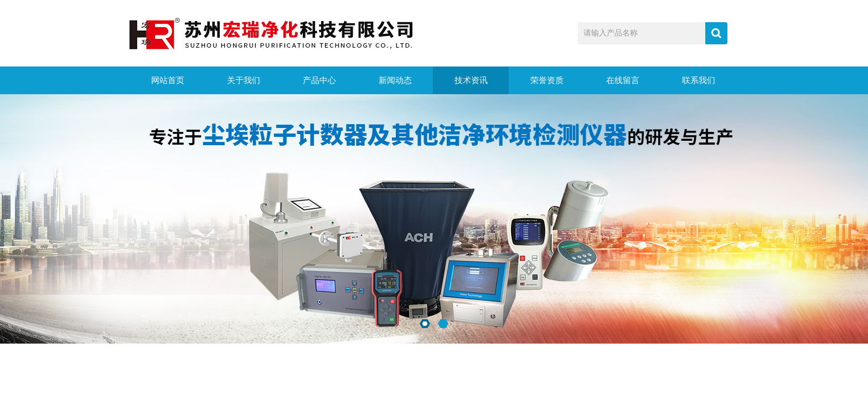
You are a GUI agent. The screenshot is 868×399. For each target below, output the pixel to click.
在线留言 (623, 80)
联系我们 (699, 80)
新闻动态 (395, 80)
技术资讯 (471, 80)
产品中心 (319, 80)
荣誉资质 (547, 80)
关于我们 (244, 80)
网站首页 (168, 80)
